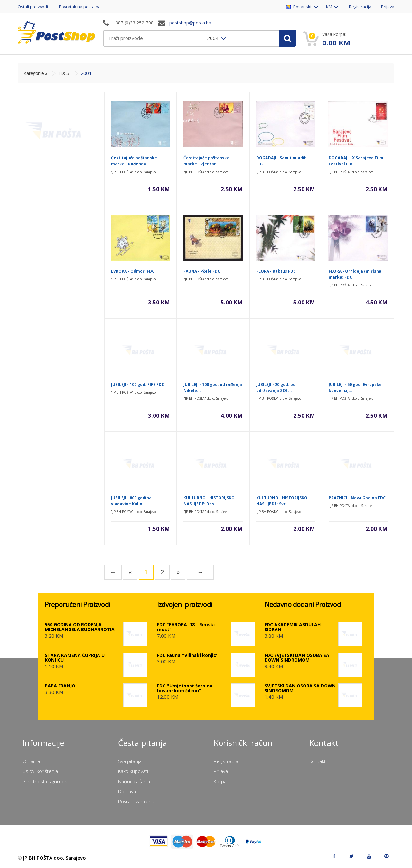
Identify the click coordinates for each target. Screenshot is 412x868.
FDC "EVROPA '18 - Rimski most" (186, 627)
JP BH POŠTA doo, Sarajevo (55, 858)
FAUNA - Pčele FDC (202, 271)
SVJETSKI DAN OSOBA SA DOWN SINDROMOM (300, 688)
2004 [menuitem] (213, 38)
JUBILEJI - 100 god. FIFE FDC (138, 384)
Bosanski (299, 7)
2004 (86, 73)
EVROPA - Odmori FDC (133, 271)
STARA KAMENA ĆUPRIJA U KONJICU (75, 658)
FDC (62, 73)
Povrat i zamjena (136, 801)
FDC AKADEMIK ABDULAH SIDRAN (293, 627)
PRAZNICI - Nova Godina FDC (357, 498)
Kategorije (34, 73)
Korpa (220, 781)
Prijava (388, 7)
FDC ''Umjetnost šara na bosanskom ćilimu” (185, 688)
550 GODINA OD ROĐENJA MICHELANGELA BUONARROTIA (80, 627)
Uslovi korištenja (40, 771)
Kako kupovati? (134, 771)
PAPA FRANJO (60, 686)
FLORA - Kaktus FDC (276, 271)
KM (329, 7)
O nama (31, 761)
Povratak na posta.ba (80, 7)
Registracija (360, 7)
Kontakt (318, 761)
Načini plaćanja (134, 781)
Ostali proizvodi (33, 7)
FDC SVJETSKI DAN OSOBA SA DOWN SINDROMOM (297, 658)
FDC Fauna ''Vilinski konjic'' (188, 655)
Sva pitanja (130, 761)
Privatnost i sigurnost (46, 781)
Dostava (127, 791)
